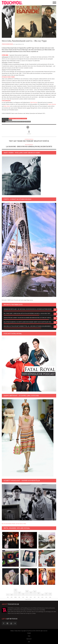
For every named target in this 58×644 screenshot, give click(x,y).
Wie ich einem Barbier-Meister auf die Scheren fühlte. (14, 524)
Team (29, 636)
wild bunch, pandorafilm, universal (18, 119)
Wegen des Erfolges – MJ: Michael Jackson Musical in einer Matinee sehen (28, 309)
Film (10, 120)
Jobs (29, 642)
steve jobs (28, 122)
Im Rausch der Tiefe (19, 122)
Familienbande (10, 122)
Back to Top (28, 599)
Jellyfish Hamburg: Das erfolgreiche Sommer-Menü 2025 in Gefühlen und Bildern (29, 322)
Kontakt (29, 633)
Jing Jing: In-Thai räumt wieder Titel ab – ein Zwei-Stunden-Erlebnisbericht (28, 326)
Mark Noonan (34, 102)
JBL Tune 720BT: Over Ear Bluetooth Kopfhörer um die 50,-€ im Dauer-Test (27, 313)
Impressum (29, 639)
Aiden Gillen (7, 106)
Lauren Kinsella (52, 104)
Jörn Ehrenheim (7, 44)
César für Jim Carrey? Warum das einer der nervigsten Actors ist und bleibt (29, 318)
